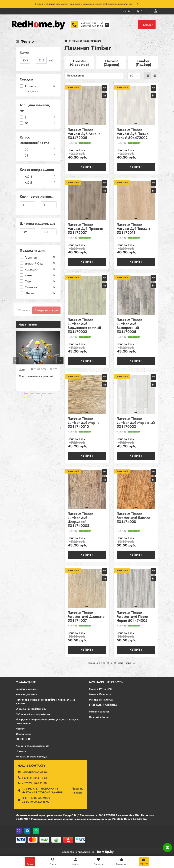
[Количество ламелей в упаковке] (28, 205)
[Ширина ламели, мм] (28, 232)
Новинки (21, 751)
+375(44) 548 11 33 (92, 23)
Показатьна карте (77, 791)
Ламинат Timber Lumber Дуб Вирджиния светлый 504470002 (84, 326)
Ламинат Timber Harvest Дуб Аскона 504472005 (84, 134)
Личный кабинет (99, 717)
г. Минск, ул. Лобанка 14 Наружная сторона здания (42, 791)
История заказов (99, 712)
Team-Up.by (105, 852)
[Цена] (25, 60)
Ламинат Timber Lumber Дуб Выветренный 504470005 (129, 326)
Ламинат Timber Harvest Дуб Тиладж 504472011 (133, 229)
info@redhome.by (35, 772)
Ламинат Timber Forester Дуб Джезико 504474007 (86, 617)
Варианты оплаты (26, 689)
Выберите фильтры (46, 310)
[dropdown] (17, 11)
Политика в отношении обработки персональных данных (46, 702)
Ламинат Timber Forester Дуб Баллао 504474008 (133, 518)
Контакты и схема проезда (32, 757)
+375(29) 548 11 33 (92, 26)
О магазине (26, 682)
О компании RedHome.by (31, 709)
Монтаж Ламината (100, 694)
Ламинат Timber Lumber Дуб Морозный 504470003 (136, 423)
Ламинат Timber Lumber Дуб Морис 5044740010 (83, 423)
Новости (23, 369)
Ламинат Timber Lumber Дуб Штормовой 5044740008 (80, 520)
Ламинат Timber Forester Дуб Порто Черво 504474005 (132, 617)
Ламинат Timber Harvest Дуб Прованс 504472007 (85, 229)
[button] (16, 360)
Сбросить (24, 310)
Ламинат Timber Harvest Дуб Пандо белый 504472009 (133, 134)
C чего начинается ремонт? (36, 376)
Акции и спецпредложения (32, 746)
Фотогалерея (23, 734)
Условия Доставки (26, 694)
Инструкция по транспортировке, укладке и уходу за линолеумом (48, 721)
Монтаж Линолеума (101, 700)
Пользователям (103, 705)
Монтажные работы (106, 682)
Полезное (25, 739)
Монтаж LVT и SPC (100, 689)
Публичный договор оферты (33, 714)
